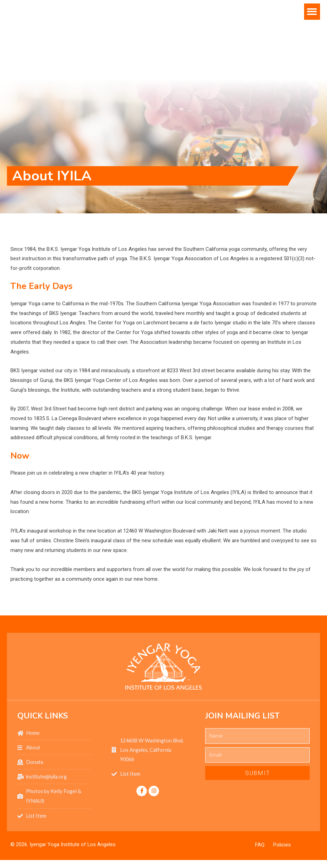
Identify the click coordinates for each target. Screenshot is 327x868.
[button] (312, 40)
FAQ (260, 846)
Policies (282, 846)
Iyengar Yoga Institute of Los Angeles (73, 845)
